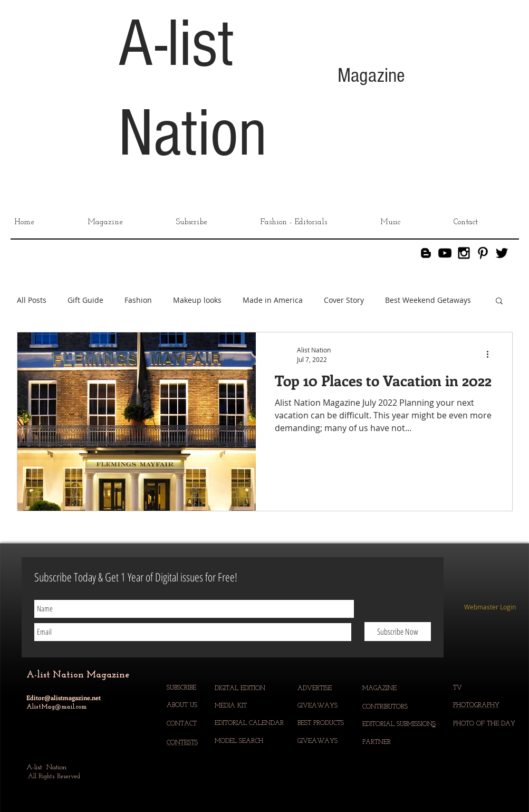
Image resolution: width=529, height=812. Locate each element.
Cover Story (344, 300)
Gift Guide (85, 300)
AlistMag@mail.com (56, 707)
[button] (499, 302)
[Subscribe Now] (398, 632)
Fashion (138, 300)
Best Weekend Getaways (428, 300)
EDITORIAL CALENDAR (250, 723)
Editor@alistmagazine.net (64, 698)
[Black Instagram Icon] (464, 253)
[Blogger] (426, 253)
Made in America (273, 300)
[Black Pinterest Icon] (483, 253)
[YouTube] (445, 253)
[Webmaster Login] (490, 607)
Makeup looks (197, 300)
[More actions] (492, 354)
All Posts (32, 300)
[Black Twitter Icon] (502, 253)
